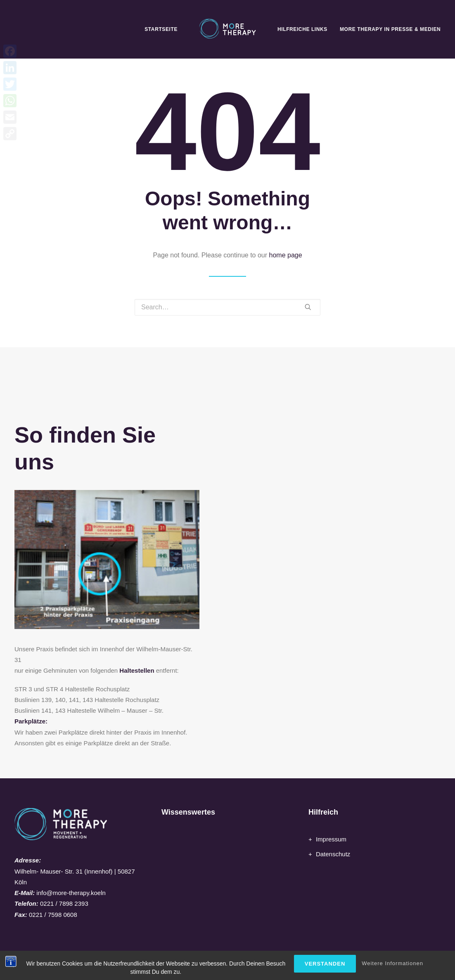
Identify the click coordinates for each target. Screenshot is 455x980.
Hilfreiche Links (302, 29)
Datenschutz (333, 854)
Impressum (331, 839)
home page (286, 255)
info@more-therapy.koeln (71, 893)
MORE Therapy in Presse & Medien (390, 29)
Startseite (161, 29)
